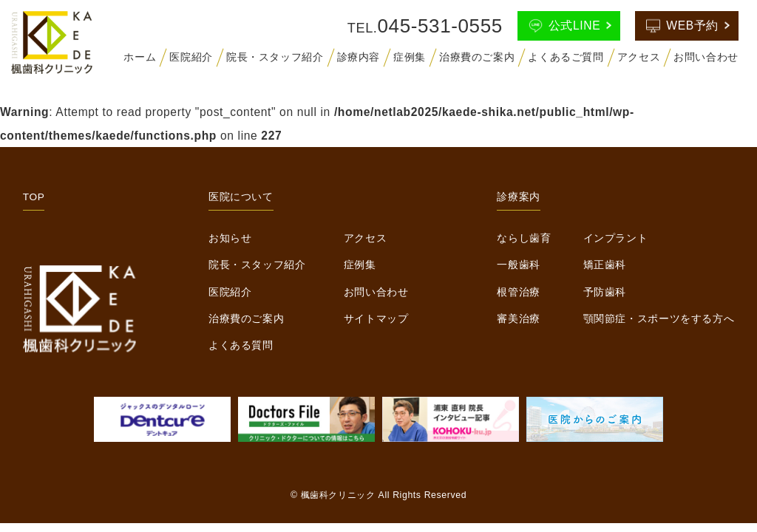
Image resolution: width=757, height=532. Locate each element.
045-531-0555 (440, 26)
